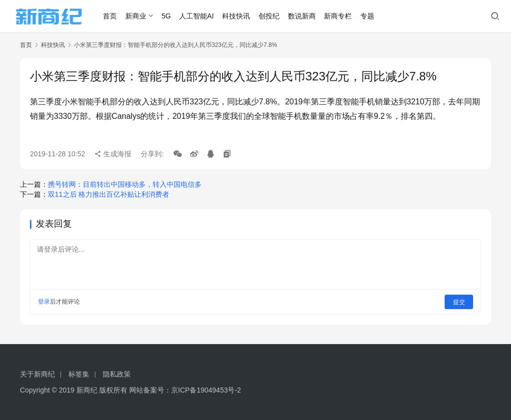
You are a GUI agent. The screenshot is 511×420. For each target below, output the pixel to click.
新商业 (137, 16)
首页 (112, 16)
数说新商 (303, 16)
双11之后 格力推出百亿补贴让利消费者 (109, 194)
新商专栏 (340, 16)
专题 (369, 16)
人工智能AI (198, 16)
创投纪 (270, 16)
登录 (44, 302)
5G (168, 16)
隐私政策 (117, 374)
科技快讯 (238, 16)
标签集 (79, 374)
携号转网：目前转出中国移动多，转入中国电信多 (125, 184)
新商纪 (87, 390)
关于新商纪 (37, 374)
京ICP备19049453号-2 (206, 390)
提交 (459, 302)
